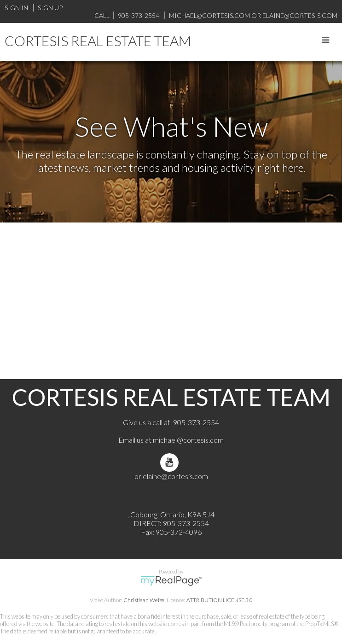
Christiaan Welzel (145, 600)
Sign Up (50, 8)
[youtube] (171, 462)
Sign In (16, 8)
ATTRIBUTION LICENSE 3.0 (220, 600)
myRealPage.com (171, 581)
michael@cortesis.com (209, 15)
